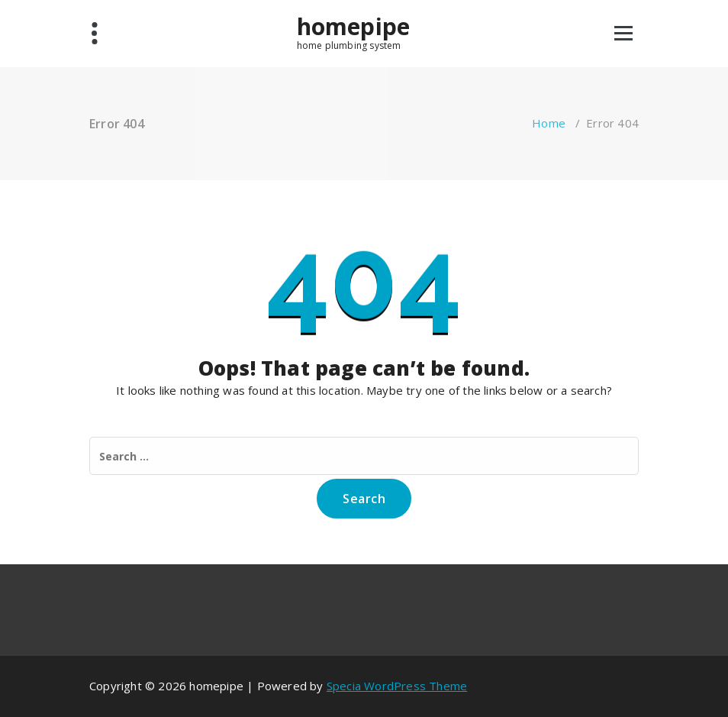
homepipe (354, 27)
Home (549, 123)
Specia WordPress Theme (397, 686)
